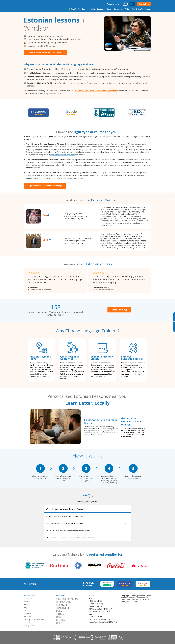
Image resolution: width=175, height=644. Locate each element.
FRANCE (59, 623)
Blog (26, 608)
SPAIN (59, 617)
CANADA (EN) (61, 599)
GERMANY (60, 614)
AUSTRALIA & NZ (63, 608)
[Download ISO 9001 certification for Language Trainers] (63, 638)
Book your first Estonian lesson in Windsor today (97, 91)
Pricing (108, 9)
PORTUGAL (60, 620)
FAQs (127, 9)
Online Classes (97, 9)
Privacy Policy (29, 626)
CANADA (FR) (73, 599)
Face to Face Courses (80, 9)
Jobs (25, 605)
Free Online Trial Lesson (141, 9)
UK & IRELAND (62, 605)
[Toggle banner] (174, 322)
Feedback (27, 617)
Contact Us (28, 599)
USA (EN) (60, 602)
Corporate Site (29, 614)
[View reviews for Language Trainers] (115, 638)
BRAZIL (59, 611)
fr (134, 4)
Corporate (118, 9)
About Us (27, 602)
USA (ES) (68, 602)
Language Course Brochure (34, 620)
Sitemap (27, 623)
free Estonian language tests (63, 155)
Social (26, 611)
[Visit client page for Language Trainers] (99, 638)
